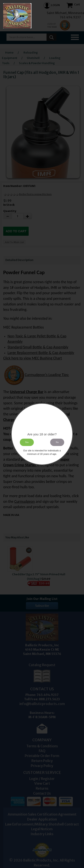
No (57, 442)
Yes (27, 442)
